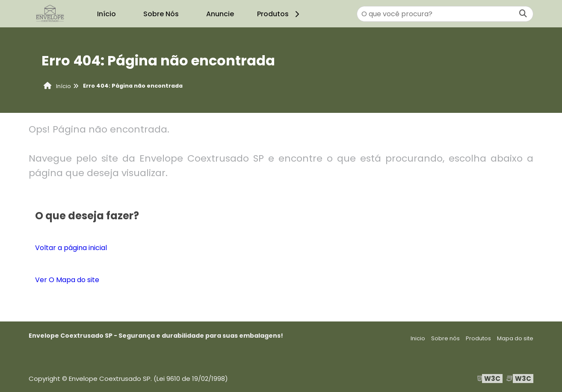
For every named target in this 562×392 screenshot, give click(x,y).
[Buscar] (523, 14)
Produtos (280, 14)
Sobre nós (445, 338)
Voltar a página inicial (71, 248)
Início (106, 14)
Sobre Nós (161, 14)
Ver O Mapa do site (67, 280)
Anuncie (220, 14)
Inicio (418, 338)
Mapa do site (515, 338)
